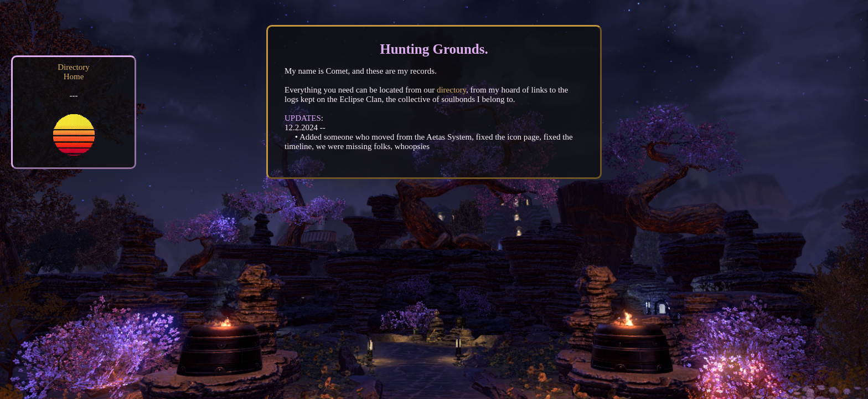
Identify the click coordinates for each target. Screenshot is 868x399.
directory (451, 90)
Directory (73, 67)
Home (74, 76)
